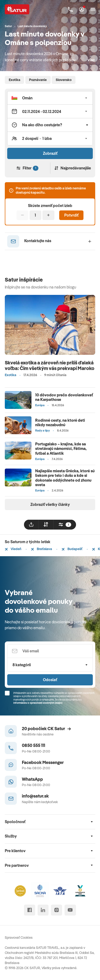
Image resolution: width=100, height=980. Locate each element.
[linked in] (43, 910)
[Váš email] (50, 651)
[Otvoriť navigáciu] (93, 9)
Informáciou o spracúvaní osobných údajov (38, 703)
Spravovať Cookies (19, 937)
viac (91, 60)
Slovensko (64, 80)
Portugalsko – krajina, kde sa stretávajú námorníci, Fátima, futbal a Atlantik (61, 449)
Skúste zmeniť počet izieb (50, 206)
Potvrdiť (71, 215)
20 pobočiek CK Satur (46, 728)
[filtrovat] (65, 524)
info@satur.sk (35, 796)
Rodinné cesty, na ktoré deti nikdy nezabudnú (60, 422)
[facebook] (29, 910)
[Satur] (17, 9)
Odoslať (50, 680)
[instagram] (56, 910)
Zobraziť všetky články (50, 504)
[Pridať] (48, 215)
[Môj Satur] (82, 9)
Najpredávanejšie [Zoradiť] (73, 168)
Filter (27, 168)
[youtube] (70, 910)
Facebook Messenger (43, 762)
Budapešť (72, 549)
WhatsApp (32, 779)
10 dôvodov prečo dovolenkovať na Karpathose (64, 397)
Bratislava (41, 549)
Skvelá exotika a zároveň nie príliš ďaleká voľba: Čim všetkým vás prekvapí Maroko (50, 366)
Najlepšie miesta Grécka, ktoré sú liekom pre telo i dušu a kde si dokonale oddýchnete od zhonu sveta (65, 478)
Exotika (15, 80)
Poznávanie (38, 80)
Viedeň (13, 549)
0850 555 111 (33, 745)
